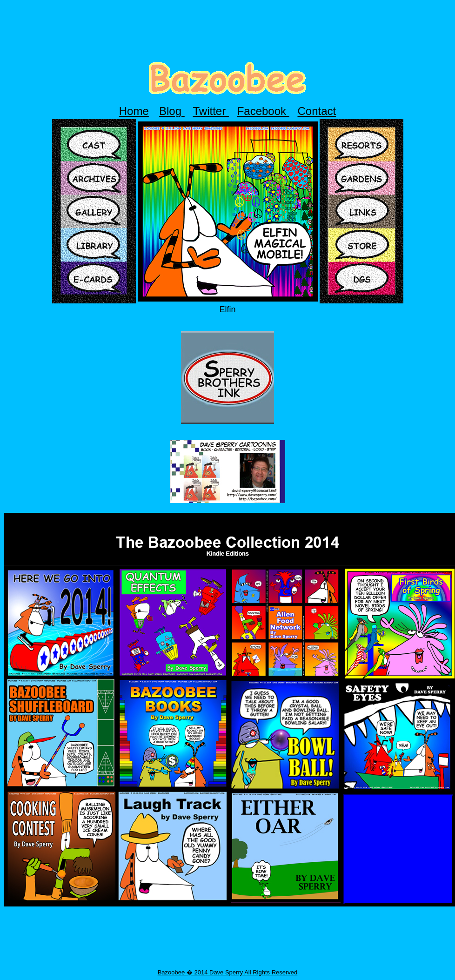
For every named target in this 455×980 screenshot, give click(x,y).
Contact (317, 111)
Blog (172, 111)
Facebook (263, 111)
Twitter (211, 111)
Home (134, 111)
